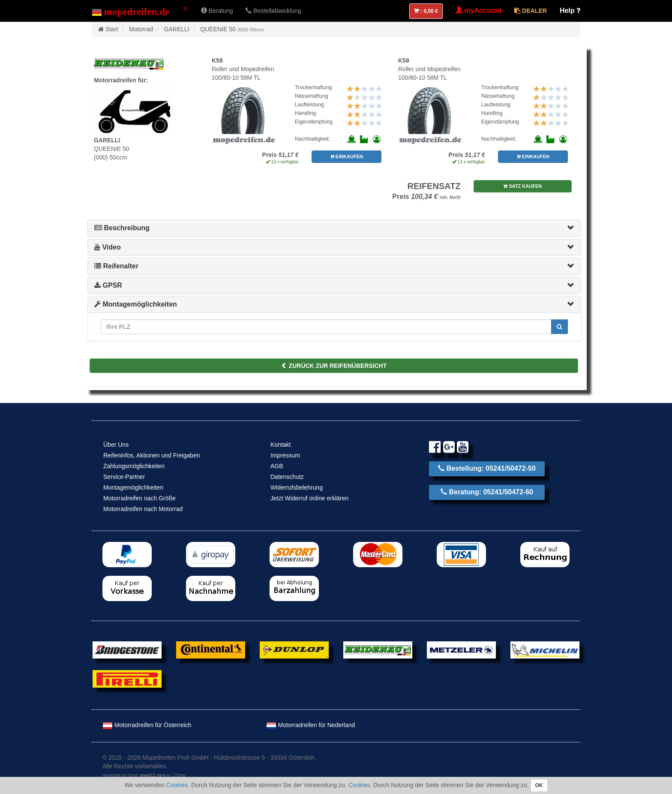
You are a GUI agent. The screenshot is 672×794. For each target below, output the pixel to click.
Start (112, 29)
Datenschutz (287, 477)
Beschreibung (122, 228)
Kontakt (280, 445)
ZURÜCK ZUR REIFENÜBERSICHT (334, 366)
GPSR (108, 285)
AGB (277, 466)
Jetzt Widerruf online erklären (309, 498)
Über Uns (116, 445)
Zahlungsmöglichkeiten (134, 466)
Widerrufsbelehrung (297, 487)
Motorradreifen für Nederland (311, 725)
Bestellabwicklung (273, 11)
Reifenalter (116, 266)
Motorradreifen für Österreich (147, 725)
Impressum (285, 455)
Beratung (217, 11)
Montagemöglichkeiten (136, 304)
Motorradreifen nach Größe (139, 498)
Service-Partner (124, 477)
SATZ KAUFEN (522, 186)
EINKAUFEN (346, 156)
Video (108, 247)
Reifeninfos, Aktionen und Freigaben (152, 455)
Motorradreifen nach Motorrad (143, 509)
